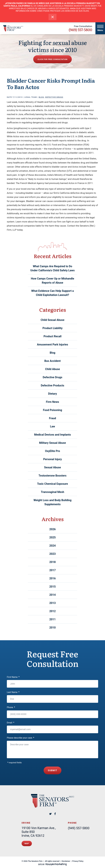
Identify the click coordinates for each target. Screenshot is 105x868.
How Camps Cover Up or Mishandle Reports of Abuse (53, 281)
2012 (52, 611)
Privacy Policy (78, 860)
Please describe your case (21, 738)
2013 (52, 603)
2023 (52, 554)
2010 (52, 628)
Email (11, 723)
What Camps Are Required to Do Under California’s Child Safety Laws (52, 268)
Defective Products (53, 385)
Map (27, 842)
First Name (13, 677)
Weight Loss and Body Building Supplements (52, 502)
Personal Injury (52, 459)
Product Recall (52, 336)
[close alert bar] (53, 17)
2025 (52, 537)
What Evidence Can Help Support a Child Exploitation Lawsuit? (53, 293)
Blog (41, 97)
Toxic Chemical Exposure (52, 484)
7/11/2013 (18, 97)
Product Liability (53, 328)
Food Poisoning (52, 410)
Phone (11, 707)
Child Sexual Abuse (52, 320)
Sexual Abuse (52, 467)
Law (52, 426)
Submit (53, 770)
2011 (52, 619)
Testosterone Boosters (52, 476)
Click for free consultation (52, 59)
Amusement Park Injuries (52, 344)
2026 (52, 529)
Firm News (52, 402)
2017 (52, 570)
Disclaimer (66, 860)
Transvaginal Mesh (52, 492)
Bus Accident (53, 361)
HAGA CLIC (75, 8)
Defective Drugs (54, 97)
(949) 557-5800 (80, 30)
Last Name (13, 692)
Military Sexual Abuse (52, 443)
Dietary (52, 394)
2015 (52, 587)
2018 (52, 562)
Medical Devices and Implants (53, 435)
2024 (52, 546)
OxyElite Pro (52, 451)
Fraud (53, 418)
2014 (52, 595)
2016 (52, 578)
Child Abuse (52, 369)
